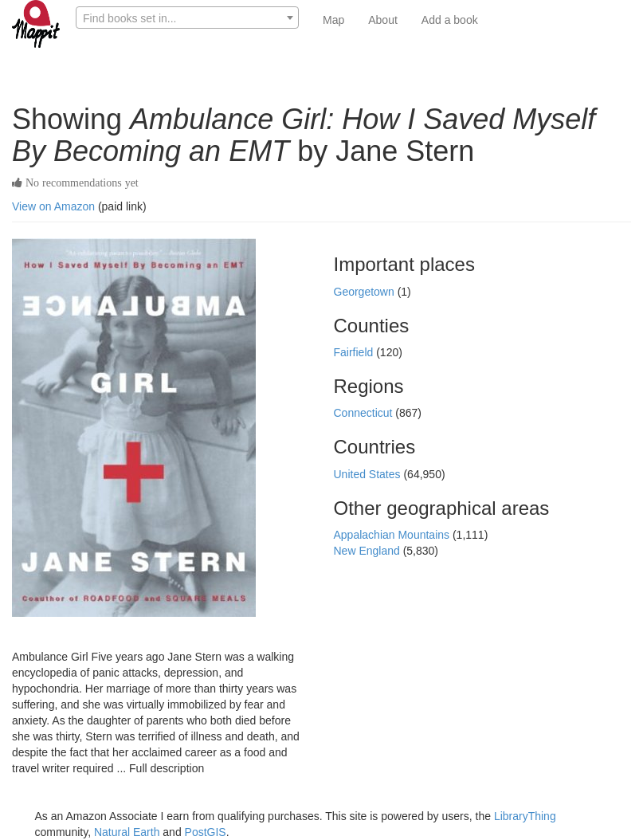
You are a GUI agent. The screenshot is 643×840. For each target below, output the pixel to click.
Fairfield (355, 352)
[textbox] (187, 18)
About (383, 20)
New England (369, 551)
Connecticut (365, 413)
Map (333, 20)
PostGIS (206, 832)
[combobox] (187, 18)
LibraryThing (525, 816)
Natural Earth (127, 832)
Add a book (450, 20)
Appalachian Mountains (393, 535)
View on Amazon (53, 206)
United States (369, 474)
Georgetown (366, 292)
